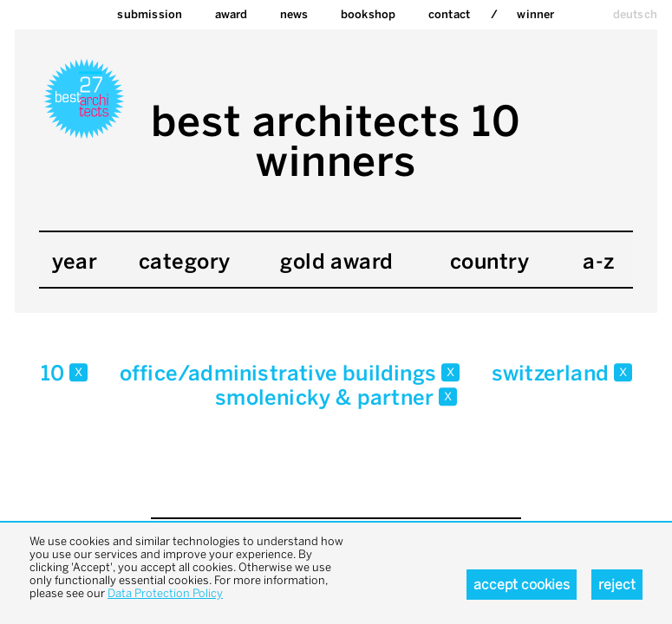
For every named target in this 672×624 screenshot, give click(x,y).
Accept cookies (522, 585)
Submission (150, 14)
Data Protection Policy (165, 593)
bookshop (369, 14)
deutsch (635, 14)
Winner (535, 14)
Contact (449, 14)
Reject (617, 585)
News (294, 14)
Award (232, 14)
